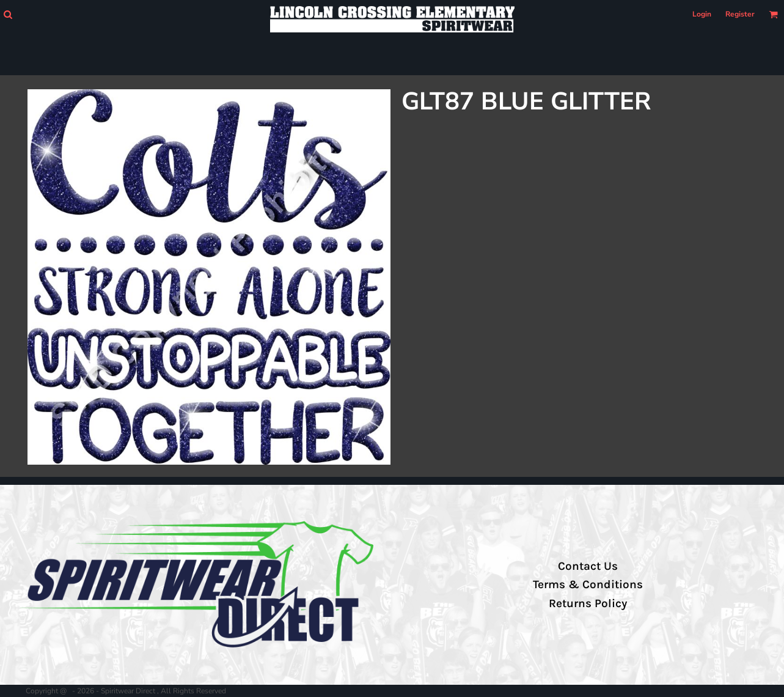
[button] (8, 14)
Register (740, 14)
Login (702, 14)
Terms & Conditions (588, 585)
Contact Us (588, 566)
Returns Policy (588, 603)
